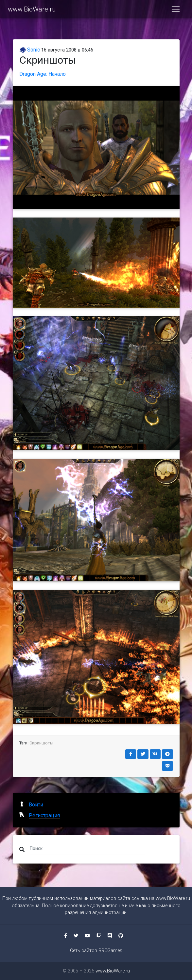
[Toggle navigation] (176, 9)
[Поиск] (87, 848)
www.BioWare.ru (32, 9)
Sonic (30, 50)
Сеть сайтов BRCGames (96, 951)
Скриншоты (41, 743)
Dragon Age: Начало (43, 74)
